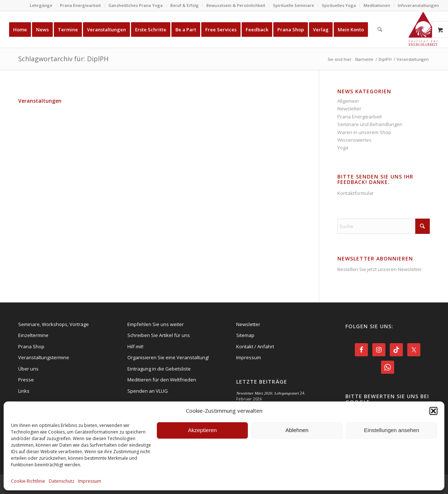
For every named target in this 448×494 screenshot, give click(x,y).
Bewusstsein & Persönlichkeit (236, 5)
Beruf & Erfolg (185, 5)
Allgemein (348, 101)
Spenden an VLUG (148, 391)
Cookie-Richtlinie (28, 481)
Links (24, 391)
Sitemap (245, 335)
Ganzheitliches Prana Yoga (136, 5)
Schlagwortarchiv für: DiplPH (63, 59)
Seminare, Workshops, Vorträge (53, 324)
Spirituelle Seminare (294, 5)
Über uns (28, 369)
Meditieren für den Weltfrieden (162, 380)
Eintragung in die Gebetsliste (159, 369)
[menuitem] (41, 5)
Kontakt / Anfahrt (255, 346)
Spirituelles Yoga (339, 5)
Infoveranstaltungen (418, 5)
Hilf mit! (135, 346)
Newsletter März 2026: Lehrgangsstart (267, 393)
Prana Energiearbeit (80, 5)
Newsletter (349, 109)
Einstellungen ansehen (392, 430)
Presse (26, 380)
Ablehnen (297, 430)
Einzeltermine (33, 335)
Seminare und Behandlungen (370, 124)
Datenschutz (62, 481)
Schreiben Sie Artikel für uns (159, 335)
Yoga (343, 148)
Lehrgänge (41, 5)
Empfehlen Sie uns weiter (156, 324)
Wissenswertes (354, 140)
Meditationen (377, 5)
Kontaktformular (356, 193)
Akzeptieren (202, 430)
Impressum (90, 481)
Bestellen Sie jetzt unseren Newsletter (380, 269)
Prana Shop (31, 346)
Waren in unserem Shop (364, 132)
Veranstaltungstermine (44, 357)
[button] (433, 411)
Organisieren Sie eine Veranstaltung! (168, 357)
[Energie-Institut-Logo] (423, 30)
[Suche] (380, 30)
